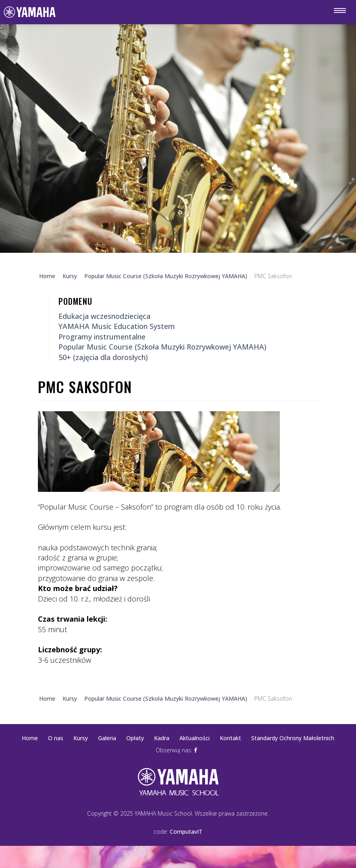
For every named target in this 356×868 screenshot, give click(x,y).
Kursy (81, 738)
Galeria (107, 738)
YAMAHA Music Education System (117, 326)
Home (30, 738)
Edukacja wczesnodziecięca (104, 316)
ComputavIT (186, 832)
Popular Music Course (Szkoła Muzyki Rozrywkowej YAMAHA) (162, 347)
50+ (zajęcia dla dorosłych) (103, 357)
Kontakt (230, 738)
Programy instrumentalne (102, 337)
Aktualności (195, 738)
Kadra (162, 738)
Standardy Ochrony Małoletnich (293, 738)
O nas (56, 738)
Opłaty (135, 738)
